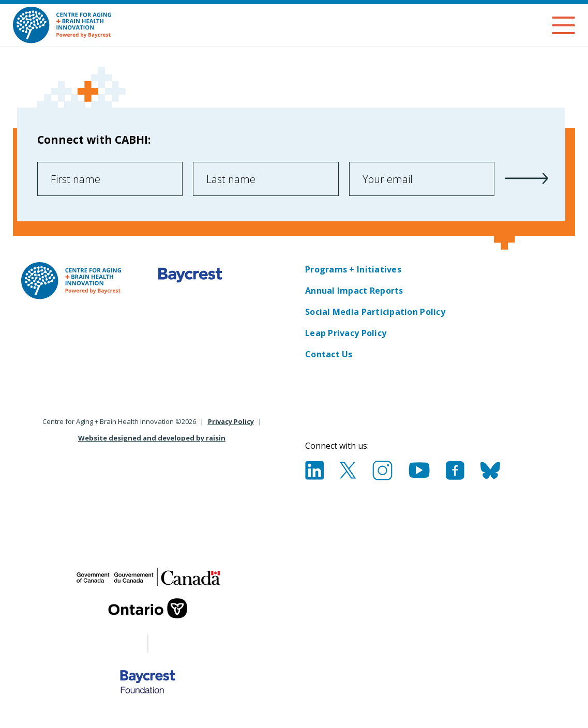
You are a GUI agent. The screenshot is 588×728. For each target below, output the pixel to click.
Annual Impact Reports (354, 291)
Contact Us (329, 354)
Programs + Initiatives (353, 269)
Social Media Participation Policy (375, 312)
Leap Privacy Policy (346, 333)
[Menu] (563, 25)
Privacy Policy (231, 421)
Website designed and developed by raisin (152, 438)
